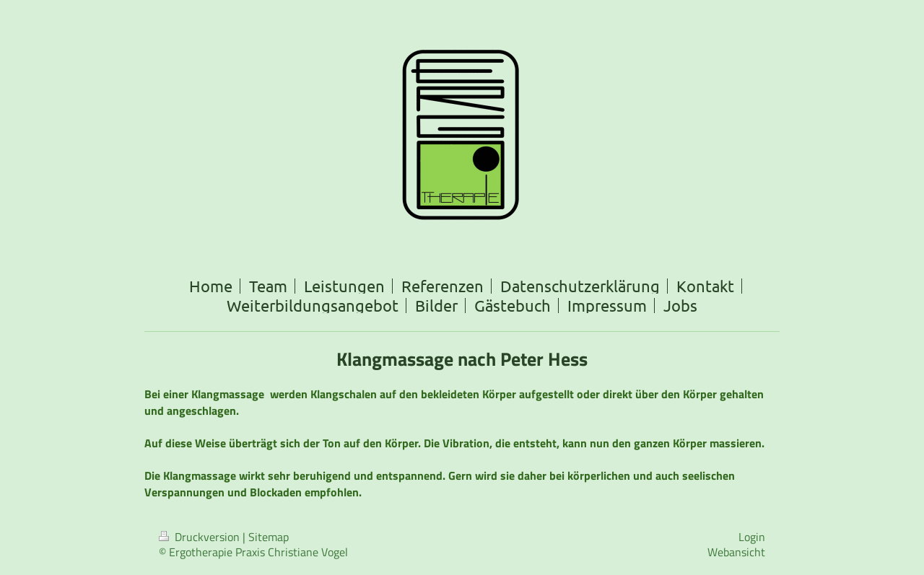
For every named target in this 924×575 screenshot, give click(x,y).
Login (752, 537)
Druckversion (201, 537)
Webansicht (736, 552)
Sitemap (269, 537)
